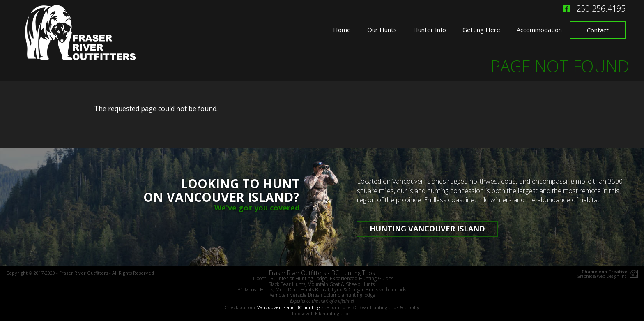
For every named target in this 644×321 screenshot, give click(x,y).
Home (342, 30)
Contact (598, 30)
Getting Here (481, 30)
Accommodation (539, 30)
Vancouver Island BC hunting (289, 307)
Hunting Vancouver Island (427, 229)
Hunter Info (430, 30)
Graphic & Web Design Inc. (602, 274)
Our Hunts (382, 30)
